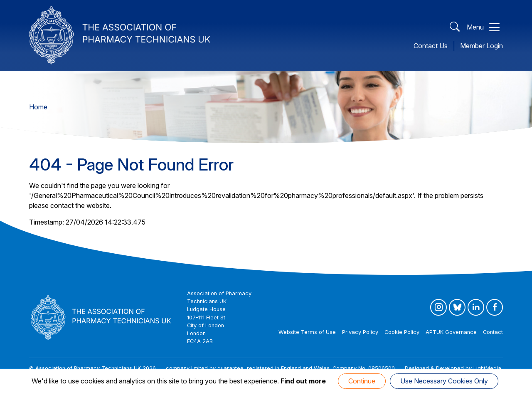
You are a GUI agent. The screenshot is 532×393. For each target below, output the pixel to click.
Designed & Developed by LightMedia (453, 368)
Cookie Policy (402, 332)
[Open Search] (455, 27)
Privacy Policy (360, 332)
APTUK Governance (451, 332)
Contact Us (431, 46)
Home (38, 107)
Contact (493, 332)
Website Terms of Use (307, 332)
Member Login (482, 46)
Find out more (303, 381)
